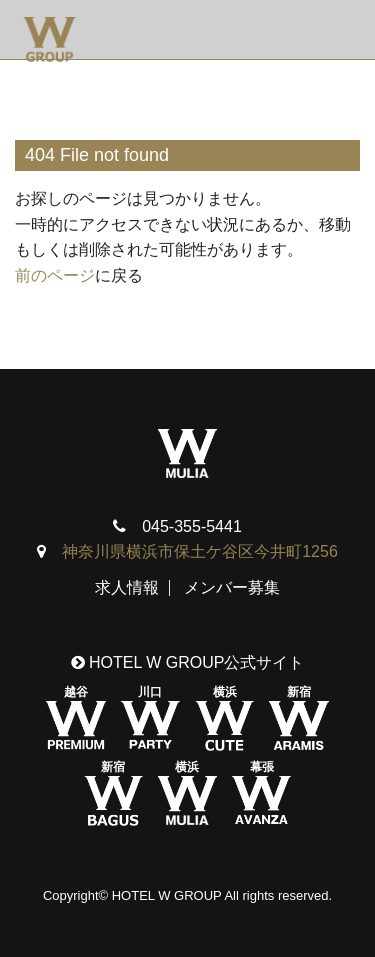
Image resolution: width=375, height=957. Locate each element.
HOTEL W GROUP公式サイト (188, 662)
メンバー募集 (232, 587)
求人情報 (127, 587)
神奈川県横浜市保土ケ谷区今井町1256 (200, 551)
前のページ (55, 275)
